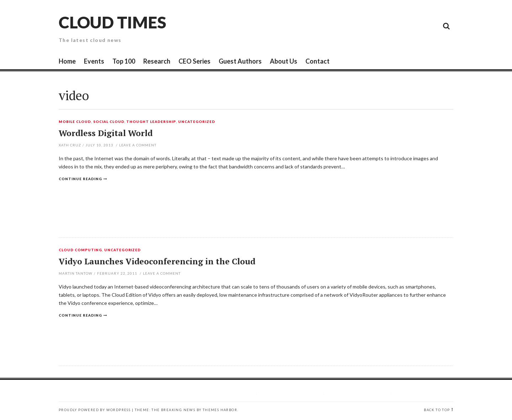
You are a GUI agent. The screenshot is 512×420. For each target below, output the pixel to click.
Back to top (437, 410)
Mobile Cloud (75, 122)
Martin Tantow (76, 273)
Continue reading (80, 179)
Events (94, 61)
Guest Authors (240, 61)
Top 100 (124, 61)
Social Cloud (109, 122)
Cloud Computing (80, 250)
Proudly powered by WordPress (95, 410)
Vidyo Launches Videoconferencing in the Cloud (157, 261)
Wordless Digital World (106, 133)
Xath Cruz (70, 145)
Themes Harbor (220, 410)
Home (67, 61)
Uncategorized (197, 122)
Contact (318, 61)
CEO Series (194, 61)
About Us (284, 61)
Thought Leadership (151, 122)
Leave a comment (138, 145)
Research (157, 61)
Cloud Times (112, 22)
